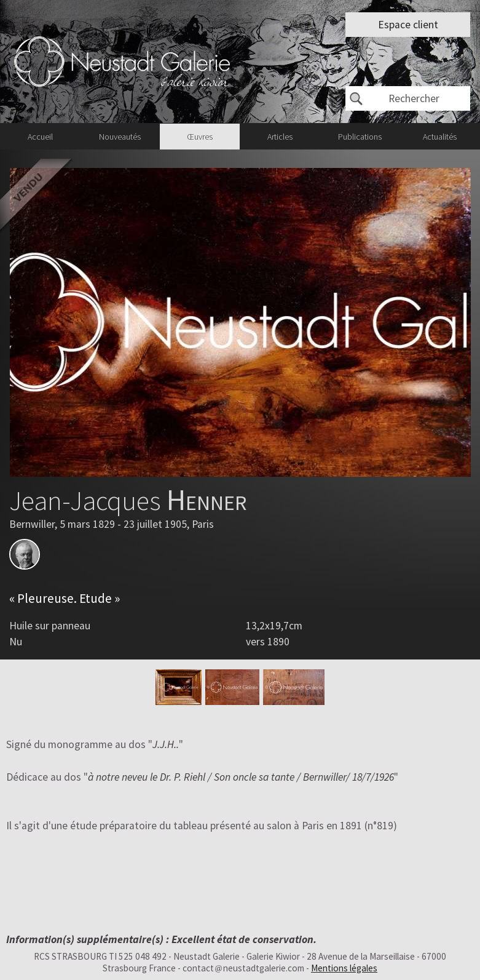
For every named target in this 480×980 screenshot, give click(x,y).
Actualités (440, 137)
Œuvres (200, 137)
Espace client (408, 25)
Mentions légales (344, 968)
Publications (360, 137)
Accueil (40, 137)
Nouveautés (120, 137)
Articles (280, 137)
